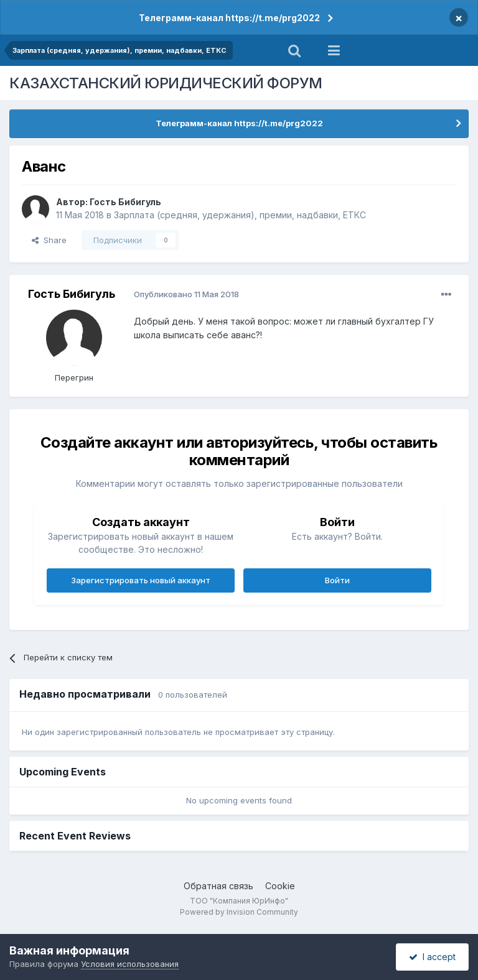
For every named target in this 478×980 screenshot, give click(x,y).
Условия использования (130, 964)
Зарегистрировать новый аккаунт (141, 580)
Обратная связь (218, 886)
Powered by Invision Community (239, 912)
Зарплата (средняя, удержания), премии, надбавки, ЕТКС (240, 215)
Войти (337, 580)
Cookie (280, 886)
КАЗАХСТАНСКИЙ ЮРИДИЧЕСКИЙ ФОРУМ (166, 83)
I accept (432, 957)
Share (49, 240)
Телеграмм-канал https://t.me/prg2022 (229, 18)
